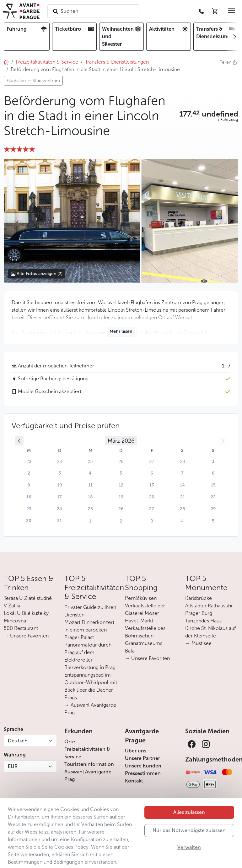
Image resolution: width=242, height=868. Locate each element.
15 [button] (213, 485)
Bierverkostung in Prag (90, 667)
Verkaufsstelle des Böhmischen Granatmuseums (145, 636)
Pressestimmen (143, 773)
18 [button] (90, 497)
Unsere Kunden (143, 766)
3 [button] (60, 473)
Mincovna (15, 621)
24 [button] (59, 509)
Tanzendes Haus (203, 621)
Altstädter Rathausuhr (209, 606)
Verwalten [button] (189, 858)
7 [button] (182, 473)
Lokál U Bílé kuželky (26, 613)
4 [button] (90, 473)
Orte (70, 742)
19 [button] (121, 497)
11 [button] (90, 485)
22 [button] (213, 497)
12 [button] (121, 485)
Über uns (136, 751)
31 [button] (59, 521)
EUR (13, 766)
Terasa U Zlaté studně (28, 598)
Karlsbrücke (199, 598)
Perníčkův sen (141, 598)
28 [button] (183, 509)
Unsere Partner (143, 758)
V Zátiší (12, 606)
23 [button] (29, 509)
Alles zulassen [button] (189, 822)
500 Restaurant (21, 628)
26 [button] (121, 509)
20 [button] (152, 497)
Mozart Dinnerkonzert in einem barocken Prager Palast (89, 630)
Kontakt (134, 781)
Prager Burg (199, 613)
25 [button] (90, 509)
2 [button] (29, 473)
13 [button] (152, 485)
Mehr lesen (121, 332)
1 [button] (213, 461)
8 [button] (213, 473)
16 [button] (29, 497)
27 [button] (152, 509)
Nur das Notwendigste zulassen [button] (189, 841)
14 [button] (182, 485)
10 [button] (60, 485)
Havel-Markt (139, 621)
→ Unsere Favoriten (26, 636)
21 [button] (183, 497)
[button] (209, 114)
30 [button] (29, 521)
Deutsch (18, 741)
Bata (130, 651)
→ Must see (198, 643)
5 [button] (121, 473)
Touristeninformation (89, 764)
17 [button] (59, 497)
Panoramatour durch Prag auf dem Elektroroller (88, 652)
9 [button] (29, 485)
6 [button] (152, 473)
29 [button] (213, 509)
